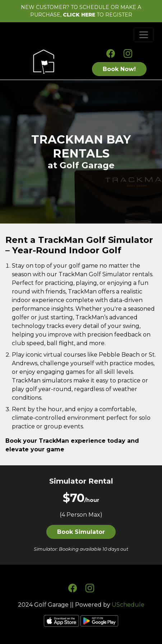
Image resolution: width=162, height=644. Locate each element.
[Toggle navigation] (144, 35)
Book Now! (119, 69)
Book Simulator (81, 532)
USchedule (128, 605)
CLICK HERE (79, 15)
